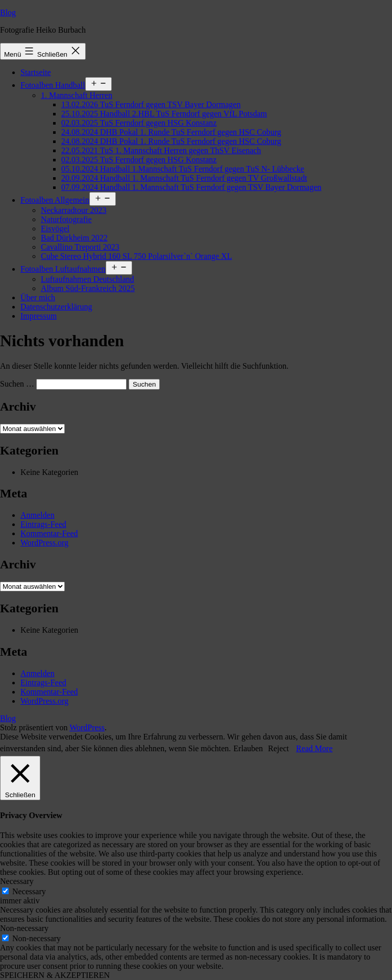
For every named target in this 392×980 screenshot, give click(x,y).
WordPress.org (44, 543)
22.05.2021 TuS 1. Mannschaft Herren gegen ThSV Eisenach (161, 150)
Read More (314, 748)
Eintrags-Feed (43, 524)
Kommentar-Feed (49, 533)
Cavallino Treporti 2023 (80, 247)
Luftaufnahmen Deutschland (88, 279)
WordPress (87, 727)
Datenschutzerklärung (56, 307)
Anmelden (38, 515)
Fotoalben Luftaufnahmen (63, 269)
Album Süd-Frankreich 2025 (88, 288)
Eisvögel (55, 229)
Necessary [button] (17, 881)
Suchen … (17, 384)
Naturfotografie (66, 219)
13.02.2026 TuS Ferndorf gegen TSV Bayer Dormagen (151, 104)
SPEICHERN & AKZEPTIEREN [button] (55, 975)
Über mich (38, 297)
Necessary (29, 891)
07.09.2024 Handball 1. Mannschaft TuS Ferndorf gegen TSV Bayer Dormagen (191, 187)
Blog (8, 13)
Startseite (36, 72)
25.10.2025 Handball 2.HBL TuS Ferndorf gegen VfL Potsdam (164, 114)
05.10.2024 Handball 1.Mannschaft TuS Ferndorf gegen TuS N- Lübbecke (183, 169)
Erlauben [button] (248, 748)
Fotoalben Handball (53, 85)
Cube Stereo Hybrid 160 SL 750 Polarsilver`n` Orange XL (136, 256)
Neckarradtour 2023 (73, 210)
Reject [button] (278, 748)
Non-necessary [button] (24, 928)
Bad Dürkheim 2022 (74, 238)
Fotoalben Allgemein (55, 200)
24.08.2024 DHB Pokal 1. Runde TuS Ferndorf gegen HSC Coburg (171, 132)
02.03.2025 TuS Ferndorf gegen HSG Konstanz (139, 123)
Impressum (39, 316)
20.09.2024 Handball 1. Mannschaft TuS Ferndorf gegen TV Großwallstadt (184, 178)
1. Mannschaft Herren (77, 95)
